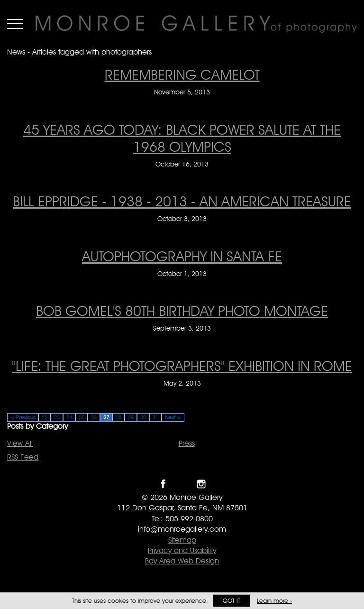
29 (131, 417)
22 (45, 417)
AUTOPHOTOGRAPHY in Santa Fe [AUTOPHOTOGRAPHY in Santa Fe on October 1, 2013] (182, 256)
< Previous (23, 417)
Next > (173, 417)
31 (155, 417)
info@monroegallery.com (182, 529)
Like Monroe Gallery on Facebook (163, 484)
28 (118, 417)
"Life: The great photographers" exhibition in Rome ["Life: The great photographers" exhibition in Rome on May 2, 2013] (182, 366)
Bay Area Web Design (182, 561)
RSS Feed (23, 457)
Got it (232, 601)
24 (69, 417)
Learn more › (274, 601)
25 (82, 417)
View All (20, 443)
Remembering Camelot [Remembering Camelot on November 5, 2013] (182, 74)
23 (57, 417)
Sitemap (182, 540)
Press (187, 443)
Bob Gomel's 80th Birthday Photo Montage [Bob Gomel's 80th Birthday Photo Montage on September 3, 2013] (182, 311)
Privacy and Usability (182, 550)
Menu (15, 24)
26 (94, 417)
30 (143, 417)
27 (106, 417)
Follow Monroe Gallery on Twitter (182, 484)
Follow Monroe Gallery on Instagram (201, 484)
